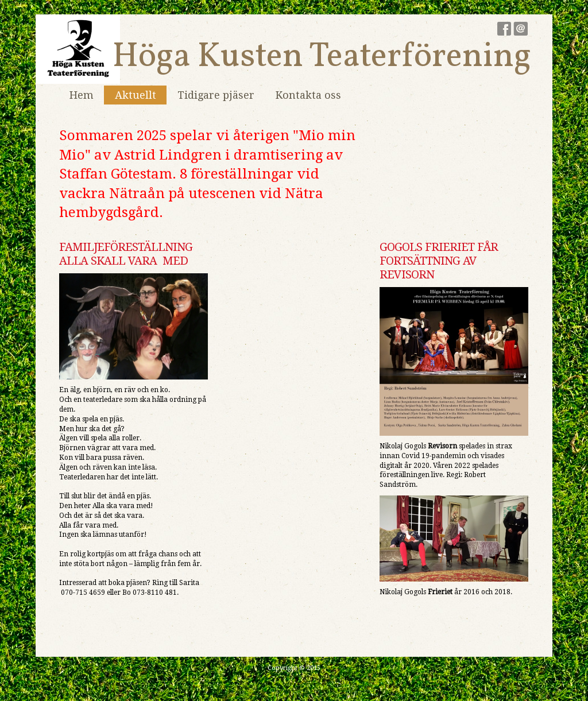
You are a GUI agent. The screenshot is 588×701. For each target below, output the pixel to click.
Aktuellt (136, 95)
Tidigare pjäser (216, 95)
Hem (82, 95)
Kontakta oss (308, 95)
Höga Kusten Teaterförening (322, 57)
